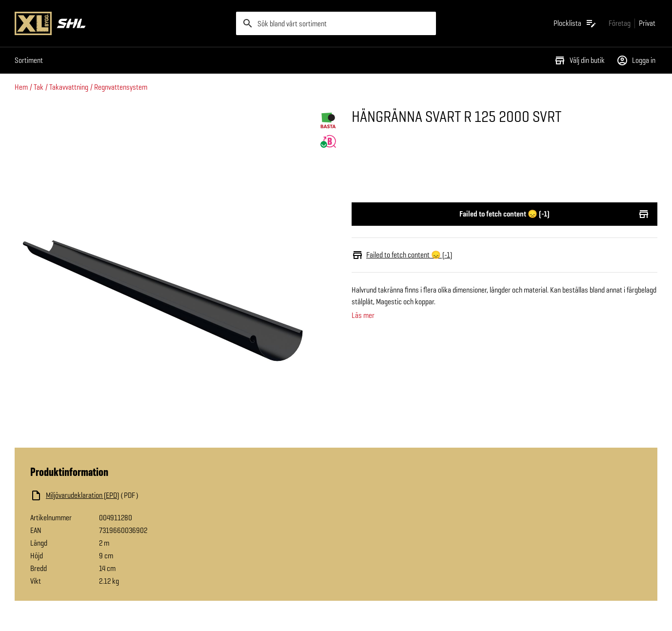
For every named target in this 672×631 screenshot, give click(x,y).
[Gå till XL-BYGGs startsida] (121, 23)
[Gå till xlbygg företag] (620, 23)
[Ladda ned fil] (128, 495)
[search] (336, 23)
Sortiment (29, 60)
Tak (39, 87)
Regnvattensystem (121, 87)
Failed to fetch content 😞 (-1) (504, 214)
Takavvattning (69, 87)
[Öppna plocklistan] (575, 23)
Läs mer (363, 315)
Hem (21, 87)
